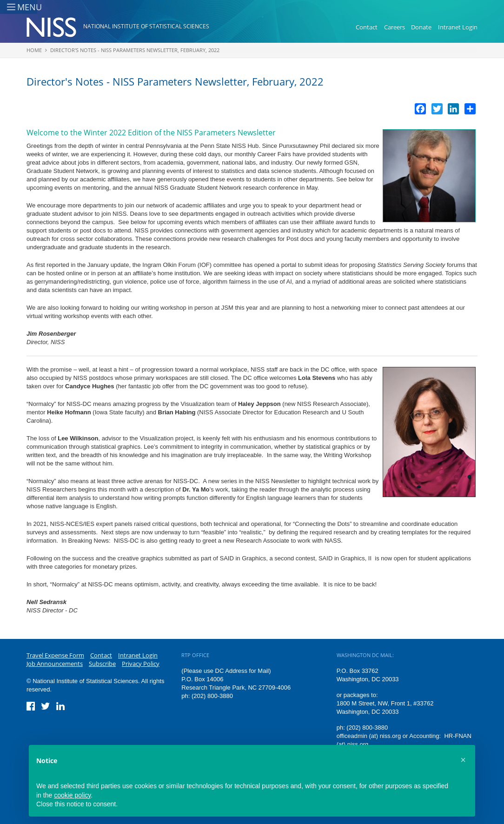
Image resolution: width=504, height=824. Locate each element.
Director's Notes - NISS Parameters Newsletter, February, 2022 (135, 50)
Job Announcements (55, 664)
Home (34, 50)
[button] (463, 760)
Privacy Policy (141, 664)
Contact (367, 27)
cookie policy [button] (72, 795)
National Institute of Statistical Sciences (146, 26)
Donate (421, 27)
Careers (395, 27)
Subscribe (102, 664)
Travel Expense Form (55, 655)
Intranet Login (458, 27)
